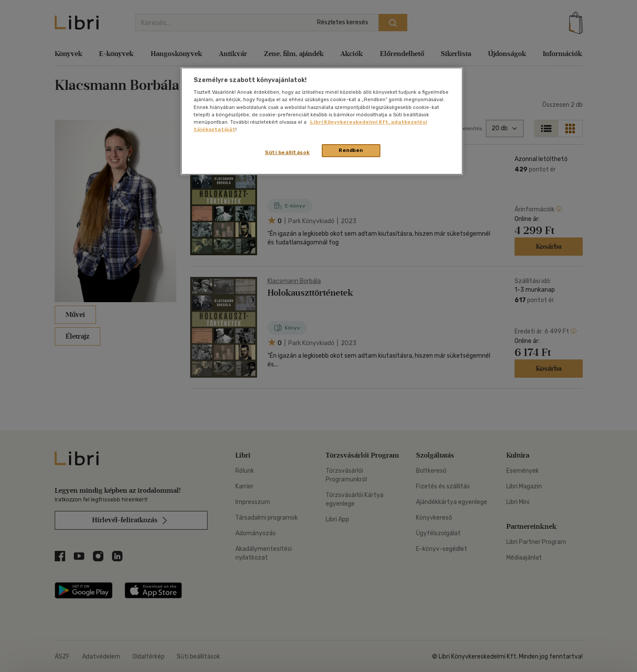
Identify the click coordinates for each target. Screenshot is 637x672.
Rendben (351, 150)
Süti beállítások (287, 152)
